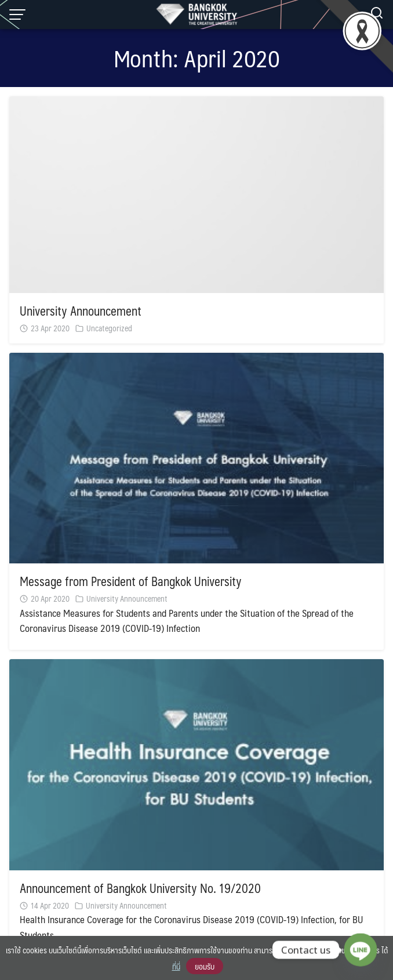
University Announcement (81, 311)
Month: (197, 58)
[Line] (361, 950)
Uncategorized (109, 328)
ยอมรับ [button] (205, 966)
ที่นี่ (176, 966)
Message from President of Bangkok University (131, 581)
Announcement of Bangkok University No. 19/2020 (140, 888)
